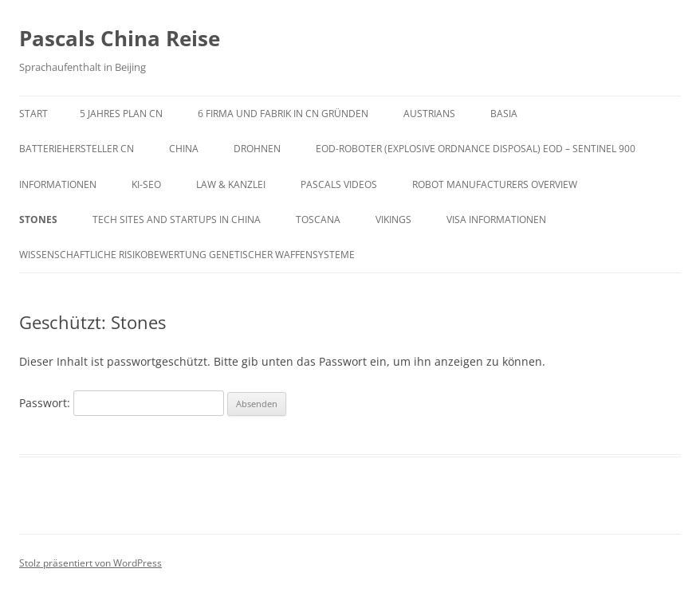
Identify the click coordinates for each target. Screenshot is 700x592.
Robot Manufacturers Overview (495, 184)
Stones (38, 220)
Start (33, 114)
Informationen (58, 184)
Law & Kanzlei (231, 184)
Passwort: (122, 403)
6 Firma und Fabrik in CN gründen (283, 114)
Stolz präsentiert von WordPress (90, 563)
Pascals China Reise (120, 38)
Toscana (318, 220)
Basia (504, 114)
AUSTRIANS (429, 114)
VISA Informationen (496, 220)
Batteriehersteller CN (77, 149)
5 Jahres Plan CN (121, 114)
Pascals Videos (339, 184)
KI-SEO (146, 184)
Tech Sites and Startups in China (177, 220)
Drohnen (257, 149)
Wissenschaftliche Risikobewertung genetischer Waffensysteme (187, 255)
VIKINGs (393, 220)
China (184, 149)
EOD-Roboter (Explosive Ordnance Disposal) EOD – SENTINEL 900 (476, 149)
